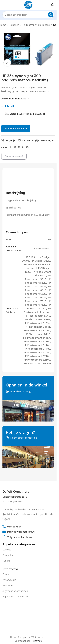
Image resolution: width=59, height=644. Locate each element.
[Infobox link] (16, 492)
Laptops (7, 550)
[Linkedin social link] (23, 147)
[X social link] (15, 147)
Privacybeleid (9, 580)
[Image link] (15, 614)
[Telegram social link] (27, 147)
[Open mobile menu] (4, 5)
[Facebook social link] (11, 147)
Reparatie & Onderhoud (15, 596)
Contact (7, 574)
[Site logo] (28, 5)
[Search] (28, 15)
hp (55, 25)
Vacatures (8, 585)
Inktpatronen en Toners (36, 25)
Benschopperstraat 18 (15, 497)
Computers (8, 555)
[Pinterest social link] (19, 147)
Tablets (6, 561)
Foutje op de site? (14, 156)
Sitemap (37, 641)
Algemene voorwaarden (15, 591)
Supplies (15, 25)
